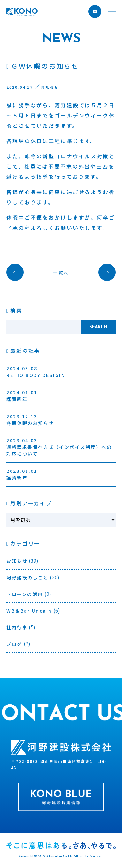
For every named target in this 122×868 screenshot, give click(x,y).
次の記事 (104, 272)
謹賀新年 (22, 396)
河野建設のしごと (27, 577)
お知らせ (17, 561)
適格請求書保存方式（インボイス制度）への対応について (59, 447)
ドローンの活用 (25, 594)
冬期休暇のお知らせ (30, 420)
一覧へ (61, 273)
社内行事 (17, 627)
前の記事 (18, 272)
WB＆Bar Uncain (29, 611)
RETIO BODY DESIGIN (36, 372)
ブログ (14, 644)
